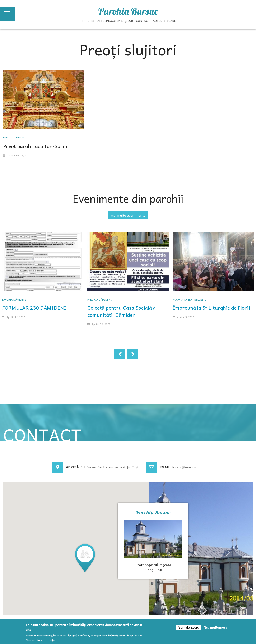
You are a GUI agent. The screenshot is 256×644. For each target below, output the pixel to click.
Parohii (88, 21)
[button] (85, 558)
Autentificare (164, 21)
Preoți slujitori (14, 137)
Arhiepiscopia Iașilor (115, 21)
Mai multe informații (40, 640)
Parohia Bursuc (128, 11)
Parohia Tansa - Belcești (189, 299)
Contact (143, 21)
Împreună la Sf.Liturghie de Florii (211, 308)
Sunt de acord (189, 627)
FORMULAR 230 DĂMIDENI (34, 308)
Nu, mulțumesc (216, 627)
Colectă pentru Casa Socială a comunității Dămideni (122, 311)
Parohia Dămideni (14, 299)
